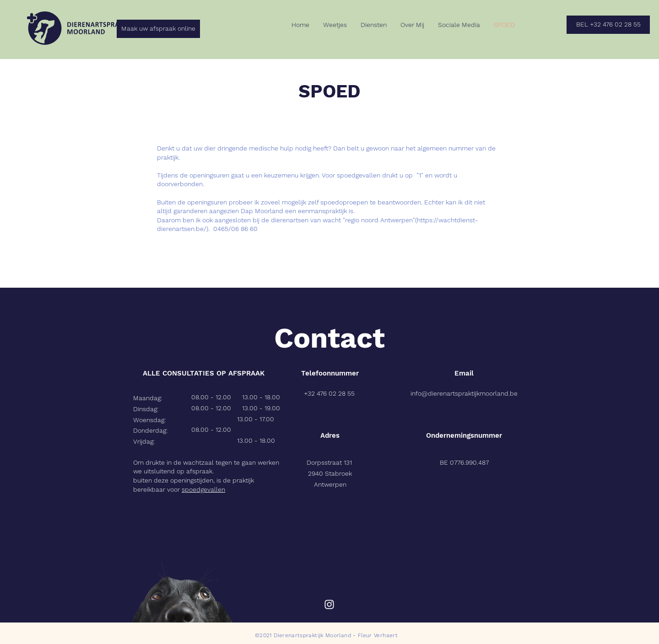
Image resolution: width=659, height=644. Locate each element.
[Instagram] (329, 604)
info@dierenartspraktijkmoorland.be (464, 393)
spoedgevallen (203, 489)
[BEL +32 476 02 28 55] (608, 25)
